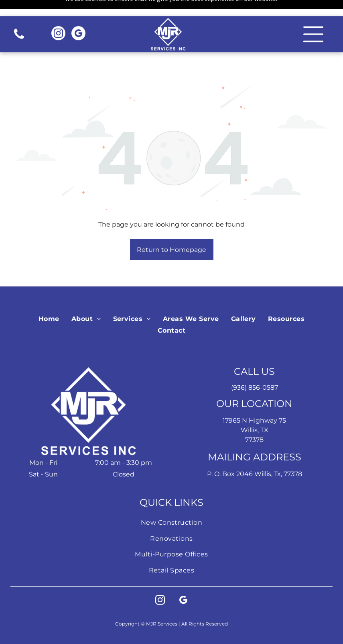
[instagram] (58, 18)
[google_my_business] (78, 18)
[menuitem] (49, 299)
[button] (313, 18)
